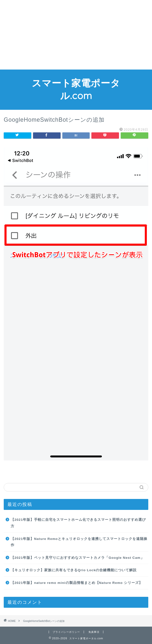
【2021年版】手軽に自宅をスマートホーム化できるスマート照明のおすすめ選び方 (78, 523)
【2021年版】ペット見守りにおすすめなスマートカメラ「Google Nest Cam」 (77, 558)
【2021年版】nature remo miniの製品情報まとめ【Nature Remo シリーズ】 (77, 583)
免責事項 (94, 632)
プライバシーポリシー (66, 632)
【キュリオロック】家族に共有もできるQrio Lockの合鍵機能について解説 (74, 570)
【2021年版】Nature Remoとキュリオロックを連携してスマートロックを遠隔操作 (79, 542)
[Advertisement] (76, 35)
